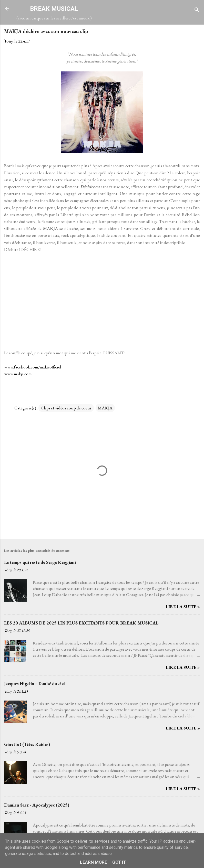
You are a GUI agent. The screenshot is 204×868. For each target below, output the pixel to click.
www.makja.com (18, 374)
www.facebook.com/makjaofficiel (33, 367)
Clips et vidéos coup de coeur (66, 408)
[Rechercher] (197, 10)
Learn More (94, 862)
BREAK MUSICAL (54, 9)
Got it (119, 862)
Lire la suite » (183, 607)
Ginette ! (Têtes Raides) (27, 744)
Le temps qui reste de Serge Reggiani (40, 562)
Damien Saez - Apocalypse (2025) (37, 805)
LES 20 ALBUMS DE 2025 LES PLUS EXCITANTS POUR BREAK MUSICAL (81, 623)
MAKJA (105, 408)
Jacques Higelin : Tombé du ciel (34, 684)
